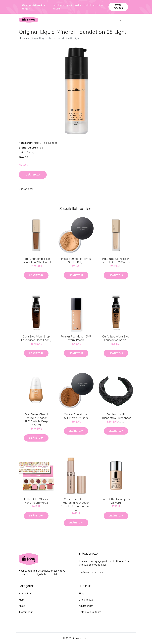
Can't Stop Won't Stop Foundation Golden (116, 338)
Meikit (37, 143)
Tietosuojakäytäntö (90, 612)
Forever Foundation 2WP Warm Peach (76, 338)
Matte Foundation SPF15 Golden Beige (76, 260)
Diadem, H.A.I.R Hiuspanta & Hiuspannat (116, 416)
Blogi (82, 593)
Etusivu (23, 38)
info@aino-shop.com (91, 572)
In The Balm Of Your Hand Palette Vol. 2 (36, 501)
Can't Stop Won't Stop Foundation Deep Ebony (36, 338)
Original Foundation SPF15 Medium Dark (76, 416)
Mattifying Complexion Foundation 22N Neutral (36, 260)
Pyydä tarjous (118, 7)
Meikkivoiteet (49, 143)
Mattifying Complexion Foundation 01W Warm (116, 260)
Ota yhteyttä (86, 600)
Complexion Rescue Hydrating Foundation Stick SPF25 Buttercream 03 (76, 504)
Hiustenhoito (26, 593)
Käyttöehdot (86, 606)
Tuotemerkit (26, 612)
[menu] (129, 19)
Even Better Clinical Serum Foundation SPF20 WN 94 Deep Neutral (36, 420)
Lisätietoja (33, 175)
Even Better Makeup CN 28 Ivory (116, 501)
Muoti (22, 606)
